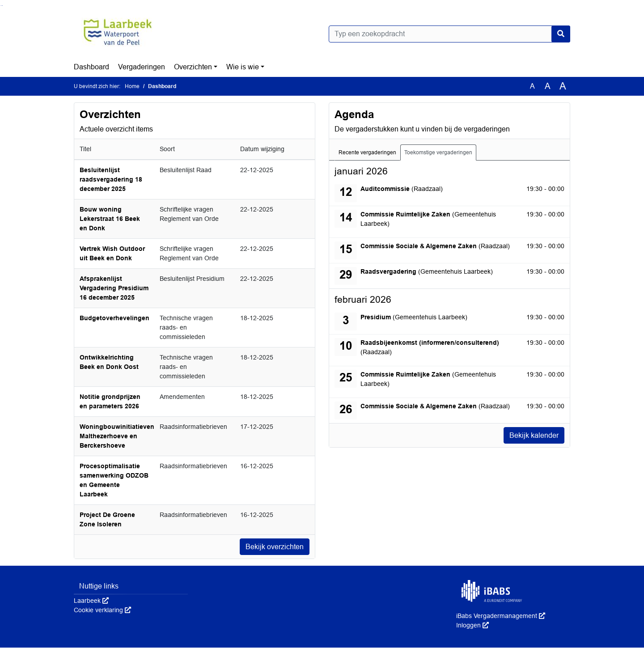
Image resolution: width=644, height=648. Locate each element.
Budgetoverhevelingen (114, 318)
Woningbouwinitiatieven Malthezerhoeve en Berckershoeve (117, 436)
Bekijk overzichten (275, 547)
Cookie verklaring (102, 610)
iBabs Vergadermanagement (501, 616)
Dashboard (91, 67)
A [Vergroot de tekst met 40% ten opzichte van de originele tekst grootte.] (563, 86)
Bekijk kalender (534, 435)
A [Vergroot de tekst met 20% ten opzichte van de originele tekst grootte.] (548, 86)
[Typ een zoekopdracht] (449, 34)
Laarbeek (91, 601)
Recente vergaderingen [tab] (367, 152)
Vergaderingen (142, 67)
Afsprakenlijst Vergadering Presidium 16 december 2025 (114, 288)
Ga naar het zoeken (1, 6)
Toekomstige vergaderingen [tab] (438, 152)
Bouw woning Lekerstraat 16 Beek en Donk (110, 219)
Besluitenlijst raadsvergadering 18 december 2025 (111, 179)
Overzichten (193, 67)
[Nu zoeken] (561, 34)
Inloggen (472, 626)
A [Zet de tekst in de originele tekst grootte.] (532, 86)
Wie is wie (243, 67)
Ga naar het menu (2, 6)
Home (132, 86)
